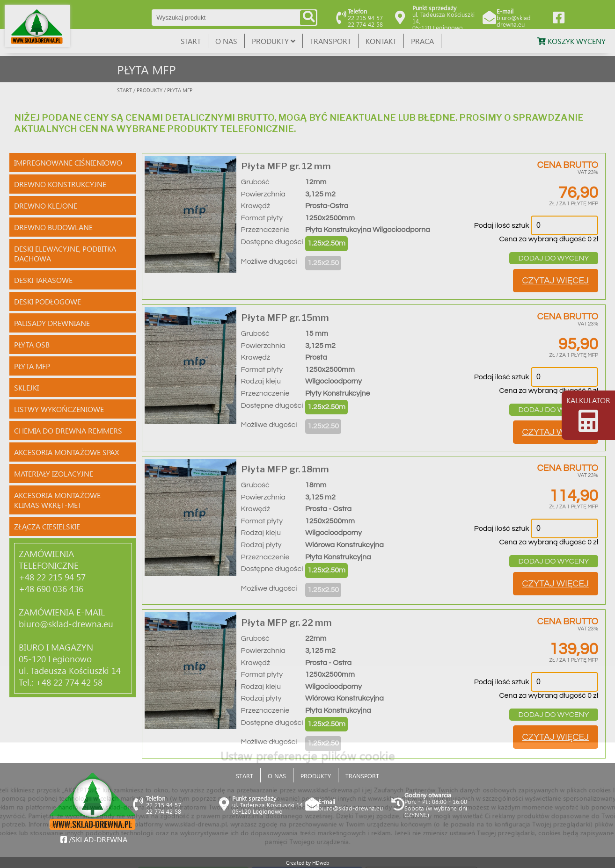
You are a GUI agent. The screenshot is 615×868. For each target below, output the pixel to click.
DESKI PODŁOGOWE (48, 301)
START (191, 41)
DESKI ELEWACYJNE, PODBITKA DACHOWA (65, 253)
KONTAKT (381, 41)
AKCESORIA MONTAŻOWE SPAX (66, 452)
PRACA (422, 41)
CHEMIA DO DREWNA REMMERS (68, 430)
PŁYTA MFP (32, 366)
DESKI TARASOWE (43, 280)
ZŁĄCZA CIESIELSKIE (47, 526)
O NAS (226, 41)
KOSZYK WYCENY (571, 41)
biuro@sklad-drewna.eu (515, 21)
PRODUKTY (274, 41)
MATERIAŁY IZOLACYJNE (54, 474)
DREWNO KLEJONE (46, 206)
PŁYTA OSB (32, 344)
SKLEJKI (26, 387)
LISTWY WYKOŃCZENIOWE (59, 409)
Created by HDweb (307, 863)
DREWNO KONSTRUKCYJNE (60, 184)
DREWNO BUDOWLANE (53, 227)
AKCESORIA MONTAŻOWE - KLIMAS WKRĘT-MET (60, 500)
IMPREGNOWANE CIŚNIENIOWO (68, 163)
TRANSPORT (330, 41)
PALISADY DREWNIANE (52, 323)
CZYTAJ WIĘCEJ (556, 281)
